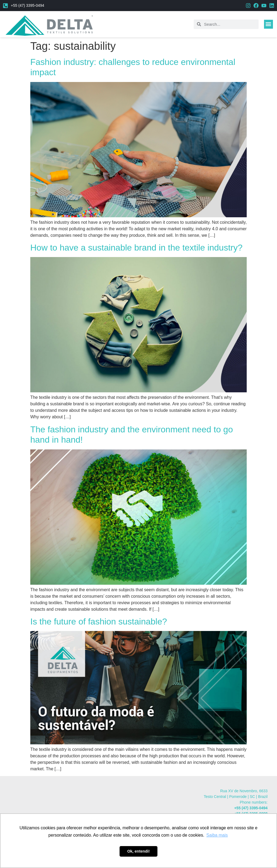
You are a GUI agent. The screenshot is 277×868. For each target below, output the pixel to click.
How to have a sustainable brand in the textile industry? (136, 248)
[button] (268, 24)
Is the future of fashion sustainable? (99, 622)
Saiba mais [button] (217, 835)
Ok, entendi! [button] (138, 851)
